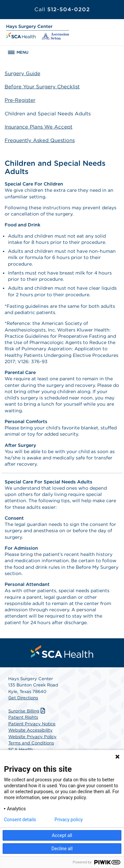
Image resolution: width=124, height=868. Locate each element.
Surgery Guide (22, 73)
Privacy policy (69, 820)
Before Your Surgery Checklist (42, 87)
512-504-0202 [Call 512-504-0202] (62, 9)
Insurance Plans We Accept (39, 127)
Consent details (20, 820)
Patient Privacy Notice (32, 724)
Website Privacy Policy (32, 737)
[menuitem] (62, 651)
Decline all (62, 849)
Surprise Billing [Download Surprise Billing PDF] (27, 711)
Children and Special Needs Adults (48, 114)
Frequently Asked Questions (40, 140)
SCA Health (21, 750)
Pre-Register (20, 100)
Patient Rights (23, 717)
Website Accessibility (30, 730)
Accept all (62, 835)
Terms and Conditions (31, 743)
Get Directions (23, 698)
